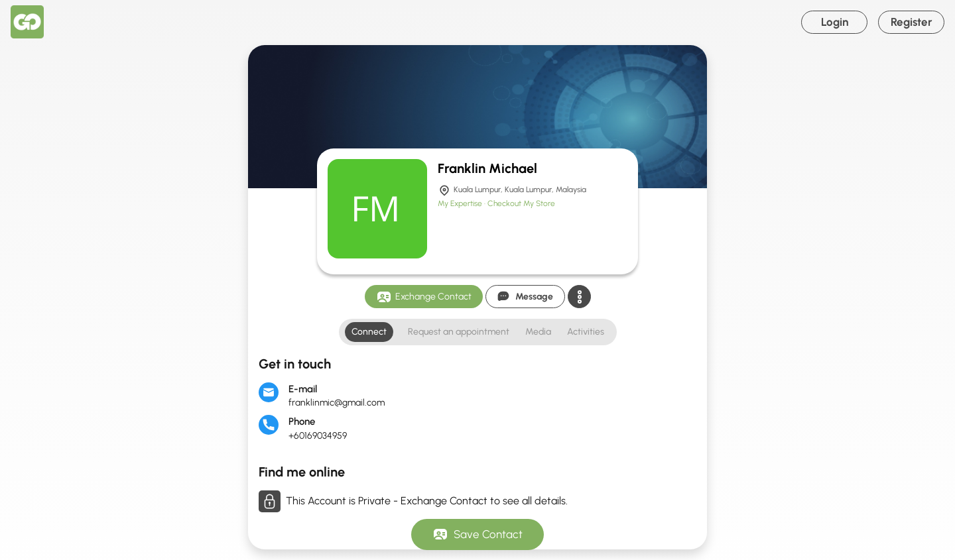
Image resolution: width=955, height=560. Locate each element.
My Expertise (461, 203)
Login (835, 22)
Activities (586, 332)
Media (538, 332)
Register (912, 22)
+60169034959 (318, 436)
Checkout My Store (521, 203)
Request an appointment (459, 332)
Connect (369, 332)
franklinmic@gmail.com (337, 403)
